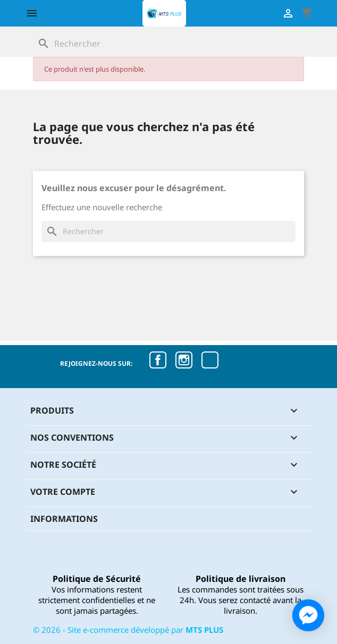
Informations (64, 519)
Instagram (184, 360)
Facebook (158, 360)
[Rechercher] (168, 44)
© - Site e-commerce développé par (128, 630)
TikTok (210, 360)
